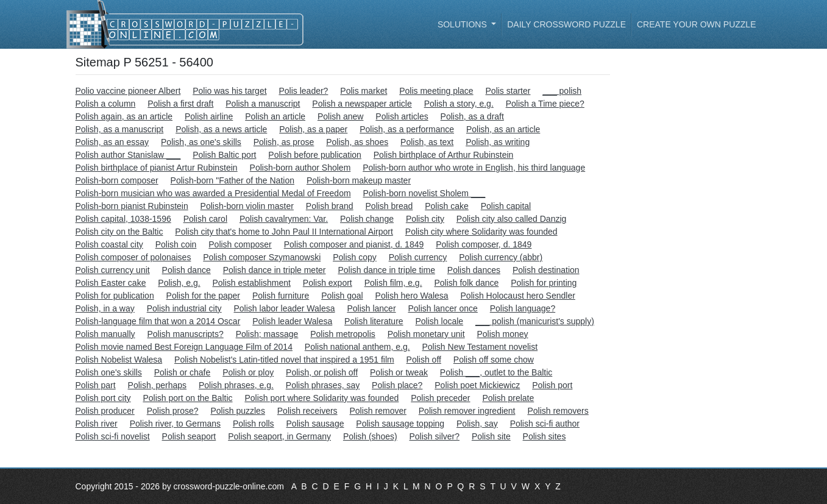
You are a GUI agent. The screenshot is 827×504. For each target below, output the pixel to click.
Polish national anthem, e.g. (357, 347)
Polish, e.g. (179, 283)
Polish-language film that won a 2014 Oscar (158, 321)
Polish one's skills (109, 372)
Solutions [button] (463, 24)
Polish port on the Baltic (187, 398)
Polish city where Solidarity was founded (481, 232)
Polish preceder (440, 398)
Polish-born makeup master (359, 180)
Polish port (552, 385)
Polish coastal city (109, 244)
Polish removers (558, 411)
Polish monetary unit (426, 334)
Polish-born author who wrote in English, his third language (474, 168)
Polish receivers (307, 411)
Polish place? (397, 385)
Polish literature (374, 321)
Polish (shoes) (370, 436)
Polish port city (103, 398)
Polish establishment (252, 283)
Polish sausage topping (400, 424)
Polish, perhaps (158, 385)
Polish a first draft (180, 104)
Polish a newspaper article (362, 104)
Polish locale (440, 321)
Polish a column (106, 104)
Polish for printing (544, 283)
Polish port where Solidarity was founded (321, 398)
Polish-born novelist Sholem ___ (424, 193)
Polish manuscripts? (185, 334)
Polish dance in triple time (386, 270)
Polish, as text (427, 142)
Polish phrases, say (323, 385)
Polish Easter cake (111, 283)
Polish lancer (371, 308)
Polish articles (402, 116)
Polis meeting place (436, 91)
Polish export (328, 283)
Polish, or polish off (322, 372)
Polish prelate (508, 398)
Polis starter (508, 91)
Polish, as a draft (472, 116)
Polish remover (378, 411)
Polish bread (389, 206)
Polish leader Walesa (292, 321)
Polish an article (275, 116)
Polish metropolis (343, 334)
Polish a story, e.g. (459, 104)
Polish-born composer (117, 180)
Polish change (367, 219)
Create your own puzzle (697, 24)
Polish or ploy (248, 372)
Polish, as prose (284, 142)
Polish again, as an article (124, 116)
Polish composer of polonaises (133, 257)
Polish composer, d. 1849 (484, 244)
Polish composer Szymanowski (262, 257)
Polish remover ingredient (467, 411)
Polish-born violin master (247, 206)
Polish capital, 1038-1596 (123, 219)
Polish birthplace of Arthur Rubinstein (444, 155)
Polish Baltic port (224, 155)
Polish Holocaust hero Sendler (518, 296)
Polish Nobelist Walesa (119, 360)
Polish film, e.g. (393, 283)
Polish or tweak (399, 372)
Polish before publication (315, 155)
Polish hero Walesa (412, 296)
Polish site (491, 436)
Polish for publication (115, 296)
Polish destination (546, 270)
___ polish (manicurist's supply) (535, 321)
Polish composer (240, 244)
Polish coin (176, 244)
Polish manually (105, 334)
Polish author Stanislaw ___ (128, 155)
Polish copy (355, 257)
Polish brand (330, 206)
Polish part (96, 385)
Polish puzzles (238, 411)
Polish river (97, 424)
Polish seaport (189, 436)
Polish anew (341, 116)
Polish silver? (435, 436)
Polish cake (447, 206)
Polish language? (523, 308)
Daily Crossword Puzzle (566, 24)
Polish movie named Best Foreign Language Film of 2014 (184, 347)
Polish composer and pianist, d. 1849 (354, 244)
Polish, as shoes (357, 142)
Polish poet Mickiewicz (477, 385)
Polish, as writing (498, 142)
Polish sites (545, 436)
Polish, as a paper (313, 129)
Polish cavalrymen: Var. (284, 219)
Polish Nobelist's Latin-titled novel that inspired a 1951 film (284, 360)
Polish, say (477, 424)
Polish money (502, 334)
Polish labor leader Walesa (285, 308)
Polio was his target (229, 91)
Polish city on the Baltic (119, 232)
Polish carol (205, 219)
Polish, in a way (105, 308)
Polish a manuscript (263, 104)
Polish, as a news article (221, 129)
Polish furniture (281, 296)
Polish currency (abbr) (501, 257)
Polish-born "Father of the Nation (232, 180)
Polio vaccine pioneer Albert (128, 91)
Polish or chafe (183, 372)
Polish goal (342, 296)
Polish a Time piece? (545, 104)
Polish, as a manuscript (120, 129)
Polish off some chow (494, 360)
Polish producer (105, 411)
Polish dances (474, 270)
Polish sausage (315, 424)
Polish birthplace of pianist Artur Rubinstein (157, 168)
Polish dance (186, 270)
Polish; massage (267, 334)
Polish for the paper (203, 296)
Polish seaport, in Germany (279, 436)
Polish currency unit (113, 270)
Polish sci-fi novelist (113, 436)
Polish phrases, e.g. (236, 385)
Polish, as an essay (112, 142)
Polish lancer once (442, 308)
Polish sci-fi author (545, 424)
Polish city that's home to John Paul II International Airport (284, 232)
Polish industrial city (184, 308)
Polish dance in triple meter (275, 270)
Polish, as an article (503, 129)
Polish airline (209, 116)
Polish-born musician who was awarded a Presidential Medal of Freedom (213, 193)
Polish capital (506, 206)
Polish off (424, 360)
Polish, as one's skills (201, 142)
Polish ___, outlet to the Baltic (496, 372)
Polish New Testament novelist (480, 347)
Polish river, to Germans (175, 424)
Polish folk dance (466, 283)
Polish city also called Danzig (512, 219)
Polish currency (418, 257)
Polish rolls (254, 424)
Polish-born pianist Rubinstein (132, 206)
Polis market (364, 91)
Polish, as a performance (407, 129)
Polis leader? (303, 91)
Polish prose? (173, 411)
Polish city (425, 219)
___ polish (562, 91)
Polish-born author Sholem (300, 168)
